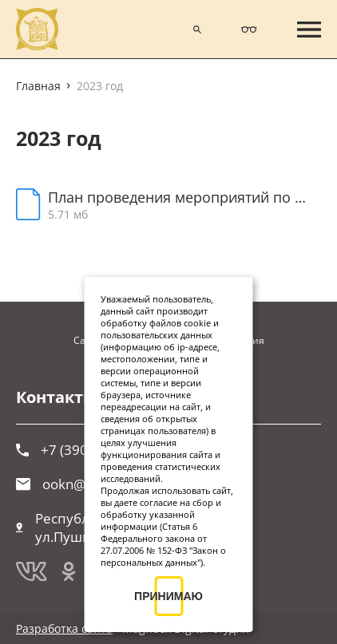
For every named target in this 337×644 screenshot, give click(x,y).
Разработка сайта (64, 628)
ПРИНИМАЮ (168, 596)
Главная (38, 86)
